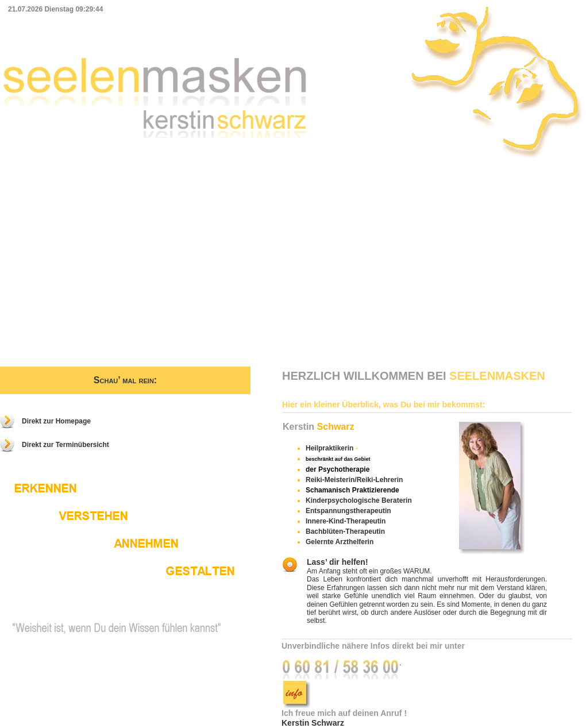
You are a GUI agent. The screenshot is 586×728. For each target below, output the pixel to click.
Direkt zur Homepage (56, 421)
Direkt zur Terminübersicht (65, 445)
